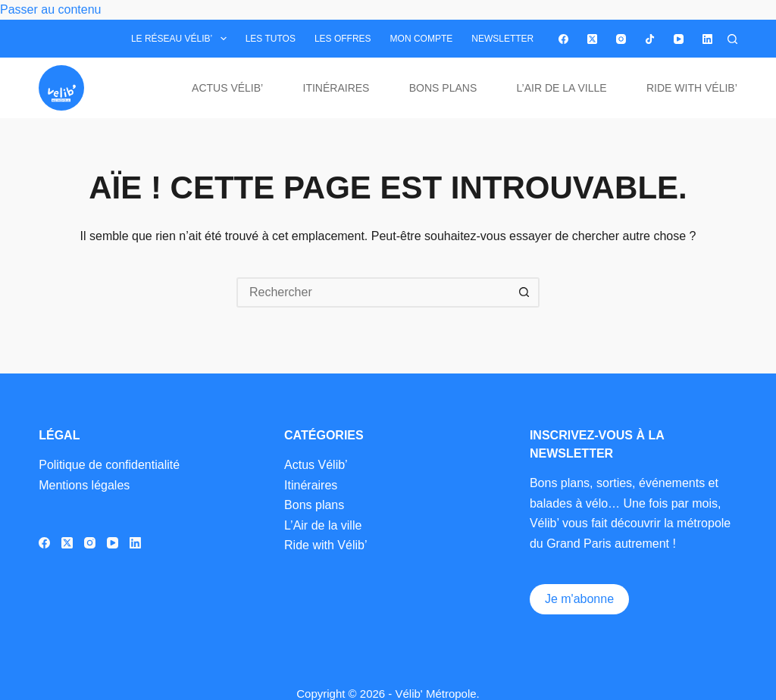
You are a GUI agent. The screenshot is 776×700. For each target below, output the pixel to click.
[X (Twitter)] (592, 39)
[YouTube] (679, 39)
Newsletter (502, 39)
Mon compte (422, 39)
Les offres (343, 39)
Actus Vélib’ (227, 88)
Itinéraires (336, 88)
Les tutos (271, 39)
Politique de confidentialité (109, 465)
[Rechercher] (732, 39)
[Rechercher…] (373, 292)
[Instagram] (621, 39)
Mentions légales (84, 485)
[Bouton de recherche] (524, 292)
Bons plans (443, 88)
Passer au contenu (50, 9)
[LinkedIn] (707, 39)
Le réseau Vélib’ (182, 39)
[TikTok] (650, 39)
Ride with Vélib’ (692, 88)
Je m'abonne (579, 599)
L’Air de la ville (562, 88)
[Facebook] (563, 39)
